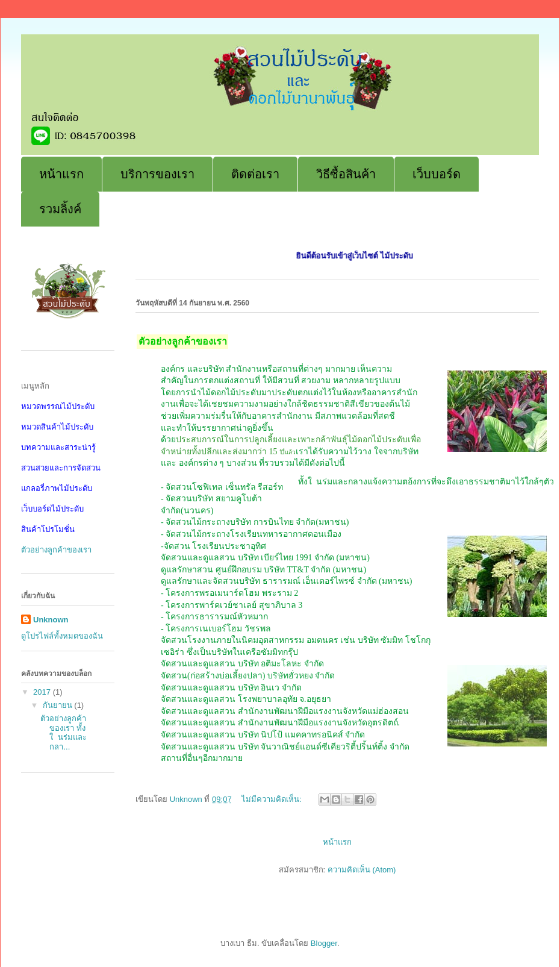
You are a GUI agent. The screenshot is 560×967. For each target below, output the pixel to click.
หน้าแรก (61, 174)
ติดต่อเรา (255, 174)
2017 (43, 692)
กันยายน (59, 705)
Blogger (324, 943)
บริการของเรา (157, 174)
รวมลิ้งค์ (60, 209)
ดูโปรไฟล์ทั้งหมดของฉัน (62, 636)
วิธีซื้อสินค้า (346, 174)
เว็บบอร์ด (437, 174)
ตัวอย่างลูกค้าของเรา (56, 550)
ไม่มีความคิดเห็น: (272, 799)
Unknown (51, 620)
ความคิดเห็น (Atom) (362, 870)
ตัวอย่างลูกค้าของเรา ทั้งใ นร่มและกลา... (63, 733)
